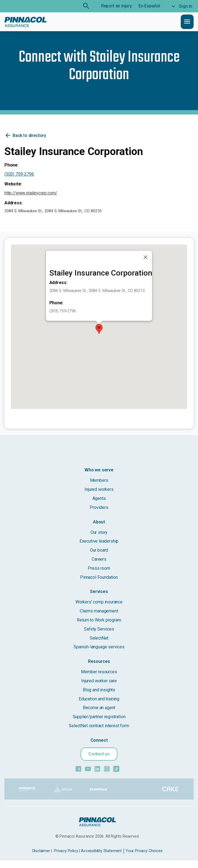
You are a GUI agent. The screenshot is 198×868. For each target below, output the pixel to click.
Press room (99, 568)
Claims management (99, 611)
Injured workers (99, 489)
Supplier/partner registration (99, 717)
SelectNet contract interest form (99, 726)
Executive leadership (99, 541)
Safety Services (99, 629)
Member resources (99, 672)
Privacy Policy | (67, 851)
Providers (99, 507)
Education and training (99, 699)
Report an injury (117, 6)
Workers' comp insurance (99, 602)
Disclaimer (41, 851)
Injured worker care (99, 681)
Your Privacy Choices (144, 851)
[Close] (146, 257)
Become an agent (99, 708)
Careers (99, 559)
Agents (99, 498)
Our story (99, 532)
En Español (149, 6)
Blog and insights (99, 690)
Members (99, 480)
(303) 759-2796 (19, 174)
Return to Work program (99, 620)
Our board (99, 550)
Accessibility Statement (101, 851)
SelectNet (99, 638)
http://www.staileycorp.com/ (31, 193)
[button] (99, 329)
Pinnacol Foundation (99, 577)
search (86, 6)
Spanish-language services (99, 647)
